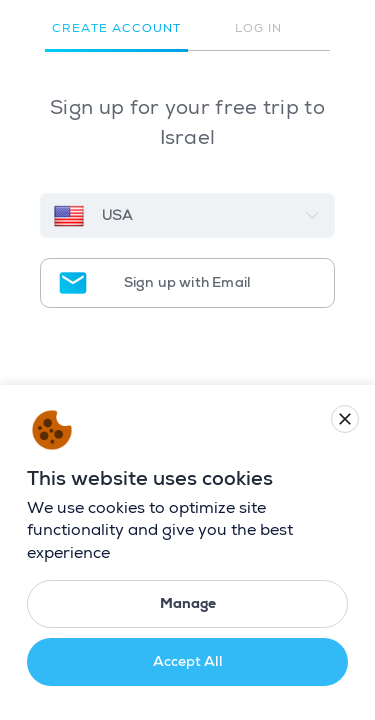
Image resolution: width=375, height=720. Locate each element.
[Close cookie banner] (345, 419)
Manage (188, 603)
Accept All (188, 661)
